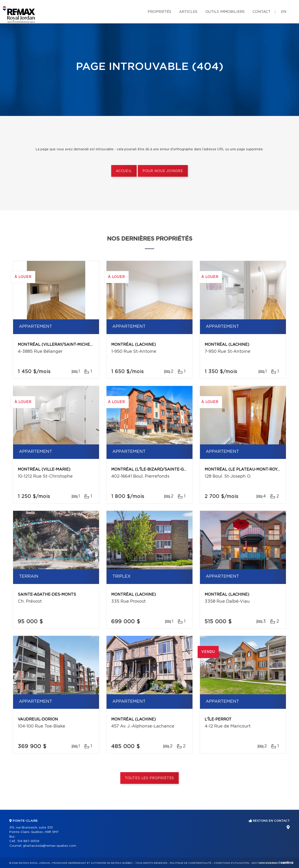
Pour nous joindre (163, 171)
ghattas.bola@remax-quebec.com (50, 846)
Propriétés (159, 12)
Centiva (286, 863)
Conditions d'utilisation (231, 863)
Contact (262, 12)
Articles (188, 12)
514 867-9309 (28, 841)
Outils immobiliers (225, 12)
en (284, 12)
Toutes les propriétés (150, 778)
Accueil (124, 171)
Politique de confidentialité (191, 863)
